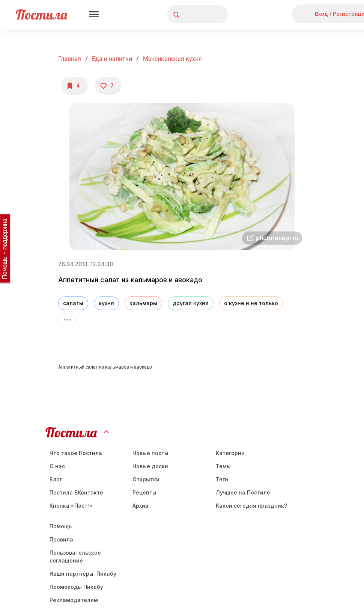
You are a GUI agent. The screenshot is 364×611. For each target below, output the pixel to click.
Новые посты (150, 453)
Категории (230, 453)
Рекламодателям (74, 600)
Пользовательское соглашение (75, 557)
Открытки (146, 479)
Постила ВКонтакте (76, 492)
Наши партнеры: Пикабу (83, 574)
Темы (223, 466)
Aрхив (140, 506)
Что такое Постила (76, 453)
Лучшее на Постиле (243, 492)
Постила (41, 14)
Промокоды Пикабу (76, 587)
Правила (61, 539)
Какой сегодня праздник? (251, 506)
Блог (56, 479)
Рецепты (144, 492)
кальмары (143, 303)
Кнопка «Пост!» (71, 506)
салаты (73, 303)
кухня (106, 303)
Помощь (61, 526)
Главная (70, 59)
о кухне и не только (251, 303)
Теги (222, 479)
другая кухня (191, 303)
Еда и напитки (112, 59)
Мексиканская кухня (172, 59)
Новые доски (150, 466)
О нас (57, 466)
